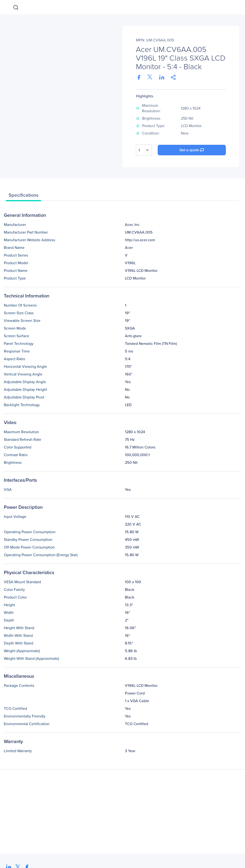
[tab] (23, 196)
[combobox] (144, 150)
